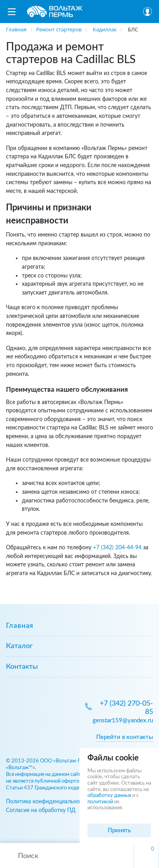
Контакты (22, 667)
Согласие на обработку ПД (41, 810)
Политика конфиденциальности (47, 802)
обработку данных (109, 796)
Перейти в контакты (125, 737)
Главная (20, 626)
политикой (100, 802)
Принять (119, 830)
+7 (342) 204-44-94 (117, 548)
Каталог (19, 646)
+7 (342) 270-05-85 (126, 708)
